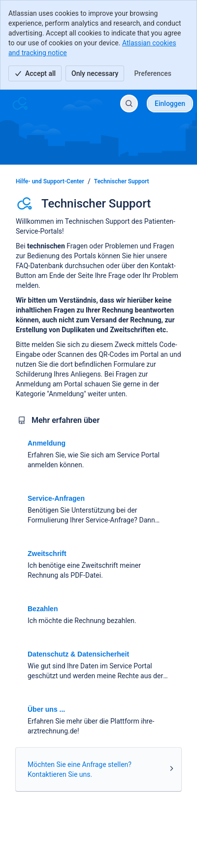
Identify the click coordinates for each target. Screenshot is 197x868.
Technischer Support (122, 181)
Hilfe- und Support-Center (50, 181)
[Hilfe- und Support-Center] (20, 104)
